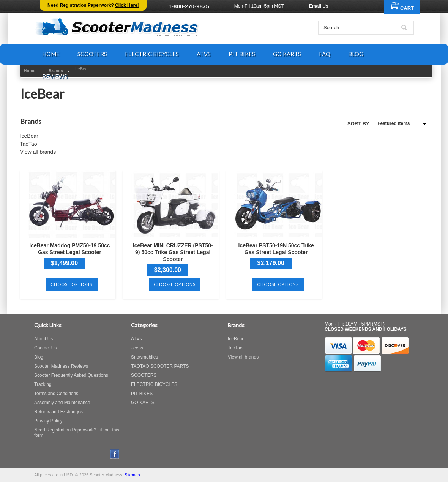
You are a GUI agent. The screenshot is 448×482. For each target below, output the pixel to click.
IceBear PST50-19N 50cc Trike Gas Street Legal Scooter (276, 249)
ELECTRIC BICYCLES (152, 54)
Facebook (115, 454)
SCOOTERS (92, 54)
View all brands (38, 152)
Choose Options (71, 284)
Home (30, 71)
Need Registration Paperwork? (93, 5)
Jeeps (137, 348)
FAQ (325, 54)
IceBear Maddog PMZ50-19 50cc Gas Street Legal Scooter (69, 249)
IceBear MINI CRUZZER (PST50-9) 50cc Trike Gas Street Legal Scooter (173, 252)
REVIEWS (55, 76)
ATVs (136, 339)
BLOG (356, 54)
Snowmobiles (144, 357)
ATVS (204, 54)
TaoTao (29, 144)
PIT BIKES (242, 54)
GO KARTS (287, 54)
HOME (51, 54)
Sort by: (359, 124)
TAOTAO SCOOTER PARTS (160, 366)
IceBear (29, 136)
